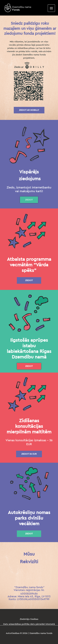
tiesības (34, 619)
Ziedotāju (25, 619)
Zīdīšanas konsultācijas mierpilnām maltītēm (29, 426)
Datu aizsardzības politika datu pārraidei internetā (29, 624)
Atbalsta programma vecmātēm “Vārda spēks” (29, 265)
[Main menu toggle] (52, 8)
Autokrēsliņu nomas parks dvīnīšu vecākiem (29, 518)
